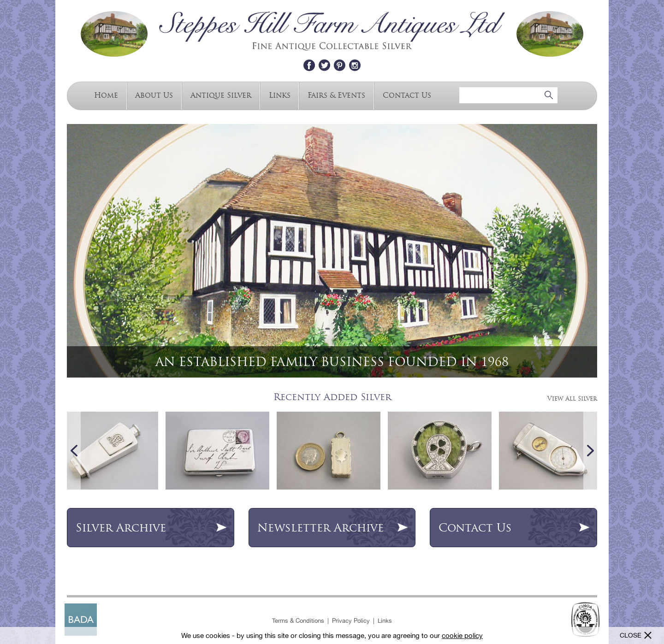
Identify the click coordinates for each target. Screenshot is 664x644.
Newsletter (333, 528)
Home (106, 95)
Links (280, 95)
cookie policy (462, 635)
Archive (151, 528)
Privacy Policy (351, 621)
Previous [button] (74, 451)
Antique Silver (221, 95)
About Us (154, 95)
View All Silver (572, 399)
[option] (332, 251)
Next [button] (590, 451)
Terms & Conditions (298, 621)
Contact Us (407, 95)
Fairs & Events (336, 95)
